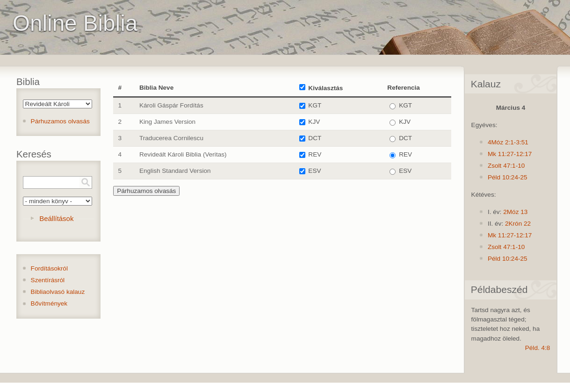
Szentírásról (48, 280)
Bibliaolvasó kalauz (58, 292)
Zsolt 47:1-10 (506, 166)
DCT (315, 138)
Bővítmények (49, 303)
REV (315, 154)
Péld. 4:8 (538, 348)
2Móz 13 (515, 212)
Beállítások (56, 218)
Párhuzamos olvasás (60, 121)
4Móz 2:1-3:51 (508, 142)
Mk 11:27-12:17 (510, 154)
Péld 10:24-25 (508, 177)
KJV (314, 122)
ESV (314, 171)
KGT (315, 105)
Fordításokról (49, 268)
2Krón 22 (518, 224)
